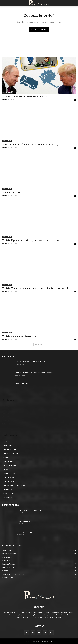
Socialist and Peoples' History (14, 485)
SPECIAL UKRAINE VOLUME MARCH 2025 (25, 97)
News (6, 469)
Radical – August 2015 (24, 521)
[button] (75, 3)
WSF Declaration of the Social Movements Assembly (30, 144)
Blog (5, 441)
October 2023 (7, 424)
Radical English (7, 93)
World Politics (7, 141)
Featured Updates (10, 449)
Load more (39, 344)
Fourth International (11, 453)
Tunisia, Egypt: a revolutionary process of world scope (31, 240)
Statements (8, 489)
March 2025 (7, 406)
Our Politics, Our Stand (24, 532)
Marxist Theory (9, 461)
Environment (8, 445)
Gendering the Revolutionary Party (28, 510)
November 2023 (8, 420)
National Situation (10, 465)
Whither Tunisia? (11, 192)
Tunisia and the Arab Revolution (19, 336)
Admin (4, 100)
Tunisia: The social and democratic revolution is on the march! (35, 288)
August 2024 (7, 410)
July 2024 (6, 413)
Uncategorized (9, 493)
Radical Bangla (9, 477)
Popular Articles (9, 473)
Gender (6, 457)
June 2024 (6, 417)
